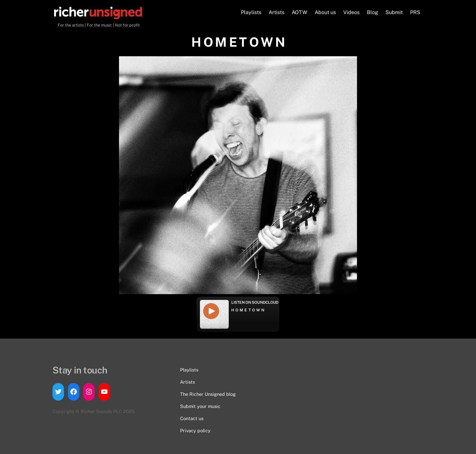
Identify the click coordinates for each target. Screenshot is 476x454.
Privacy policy (195, 431)
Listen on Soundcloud (255, 302)
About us (325, 12)
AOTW (299, 12)
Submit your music (200, 406)
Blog (373, 12)
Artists (277, 12)
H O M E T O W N (248, 310)
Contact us (192, 418)
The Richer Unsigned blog (208, 394)
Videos (351, 12)
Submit (394, 12)
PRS (415, 12)
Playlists (251, 12)
